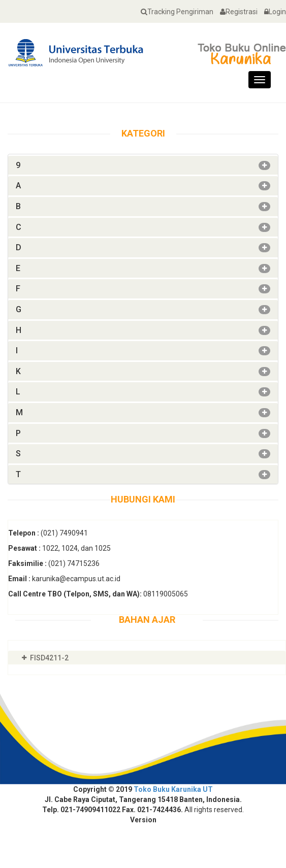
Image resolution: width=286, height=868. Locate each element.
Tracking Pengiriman (174, 12)
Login (273, 12)
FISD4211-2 (49, 658)
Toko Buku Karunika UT (173, 789)
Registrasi (236, 12)
